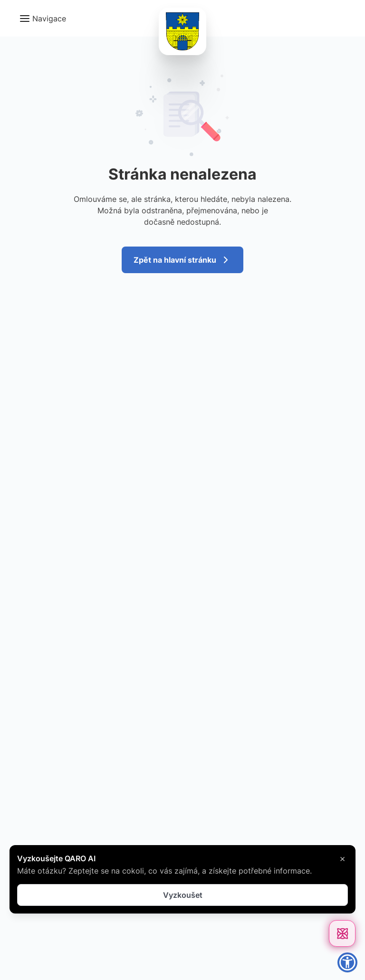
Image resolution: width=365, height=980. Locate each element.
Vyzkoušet (183, 895)
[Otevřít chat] (342, 933)
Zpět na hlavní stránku (182, 260)
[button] (43, 19)
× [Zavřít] (342, 858)
